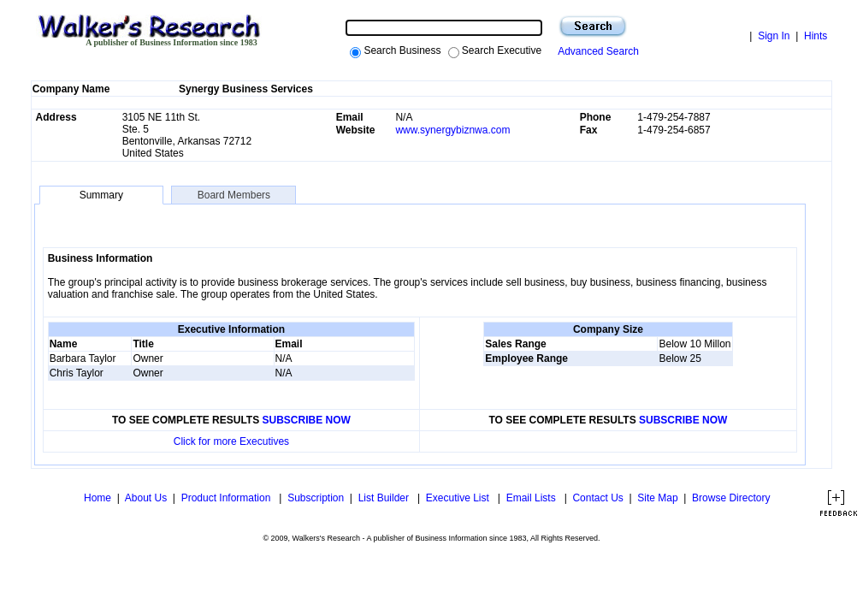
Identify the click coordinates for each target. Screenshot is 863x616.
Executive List (459, 498)
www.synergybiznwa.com (452, 130)
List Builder (385, 498)
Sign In (774, 36)
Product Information (228, 498)
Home (96, 498)
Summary (101, 195)
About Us (146, 498)
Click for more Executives (231, 441)
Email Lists (532, 498)
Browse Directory (731, 498)
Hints (816, 36)
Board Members (233, 195)
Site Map (657, 498)
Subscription (316, 498)
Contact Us (597, 498)
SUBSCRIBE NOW (307, 420)
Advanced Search (596, 51)
